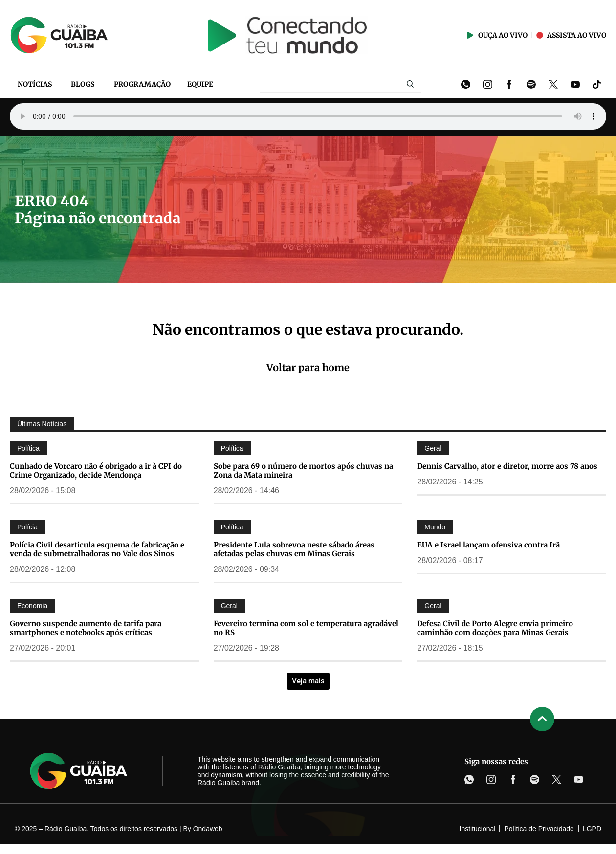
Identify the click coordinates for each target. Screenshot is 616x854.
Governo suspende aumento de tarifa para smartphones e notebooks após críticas (86, 628)
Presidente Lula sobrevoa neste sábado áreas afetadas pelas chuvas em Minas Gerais (294, 549)
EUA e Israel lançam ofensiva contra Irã (488, 545)
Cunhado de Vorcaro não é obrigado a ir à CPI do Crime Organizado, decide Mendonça (96, 471)
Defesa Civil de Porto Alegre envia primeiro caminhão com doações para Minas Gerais (495, 628)
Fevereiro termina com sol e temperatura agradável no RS (306, 628)
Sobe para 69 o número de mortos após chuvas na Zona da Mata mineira (303, 471)
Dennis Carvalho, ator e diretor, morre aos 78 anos (507, 466)
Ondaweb (208, 829)
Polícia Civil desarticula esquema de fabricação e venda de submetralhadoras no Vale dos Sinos (97, 549)
